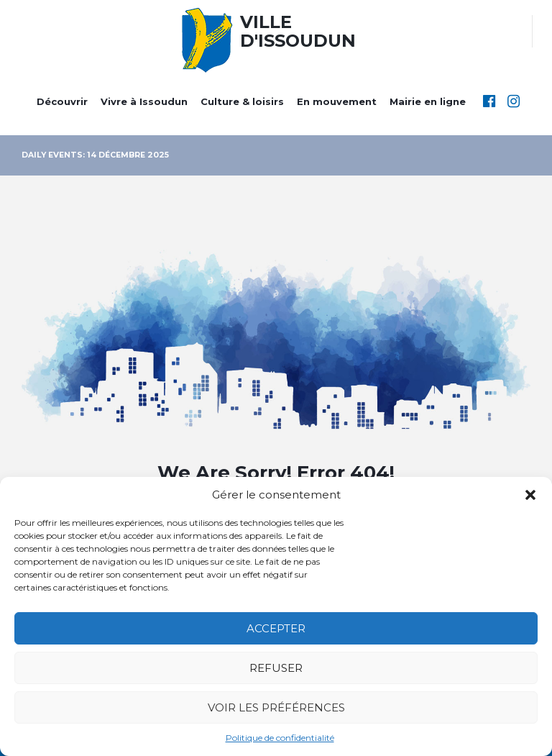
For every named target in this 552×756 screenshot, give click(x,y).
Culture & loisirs (242, 101)
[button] (530, 495)
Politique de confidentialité (280, 738)
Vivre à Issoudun (144, 101)
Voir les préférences (276, 707)
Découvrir (62, 101)
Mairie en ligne (428, 101)
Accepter (276, 628)
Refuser (276, 668)
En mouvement (337, 101)
